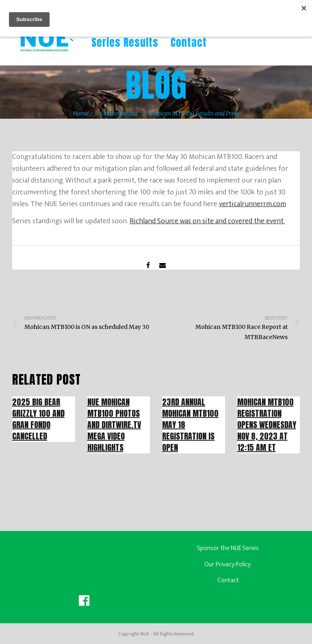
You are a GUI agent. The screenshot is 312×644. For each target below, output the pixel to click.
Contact (189, 42)
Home (81, 113)
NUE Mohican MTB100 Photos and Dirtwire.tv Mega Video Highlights (114, 425)
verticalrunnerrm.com (252, 204)
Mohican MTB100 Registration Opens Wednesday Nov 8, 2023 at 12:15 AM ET (267, 425)
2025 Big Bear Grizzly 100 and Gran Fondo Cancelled (38, 419)
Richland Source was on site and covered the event (207, 221)
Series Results (125, 42)
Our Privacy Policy (228, 565)
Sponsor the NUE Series (228, 548)
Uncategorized (119, 113)
